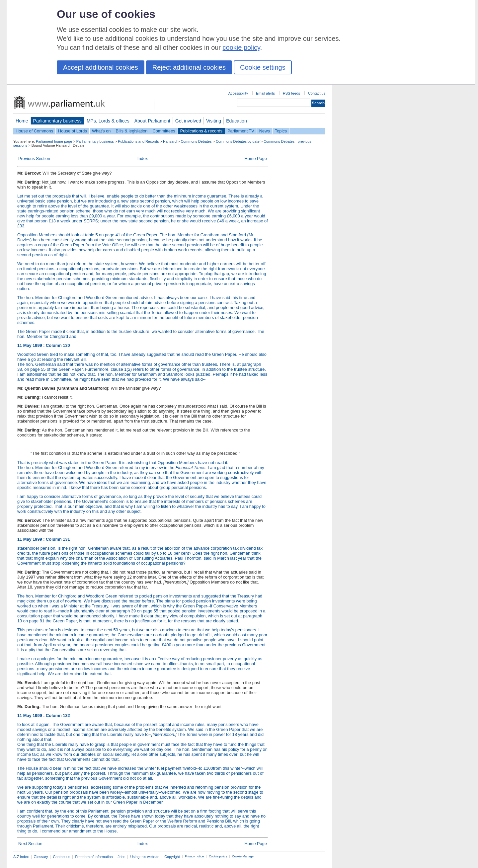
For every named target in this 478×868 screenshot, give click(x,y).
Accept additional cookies (101, 67)
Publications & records (201, 131)
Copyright (172, 857)
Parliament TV (241, 131)
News (265, 131)
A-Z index (21, 857)
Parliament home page (54, 141)
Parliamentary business (57, 121)
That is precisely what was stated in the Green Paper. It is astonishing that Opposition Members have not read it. (123, 463)
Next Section (30, 844)
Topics (281, 131)
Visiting (214, 121)
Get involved (188, 121)
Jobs (121, 857)
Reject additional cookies (189, 67)
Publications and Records (138, 141)
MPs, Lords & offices (108, 121)
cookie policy (241, 47)
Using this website (145, 857)
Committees (164, 131)
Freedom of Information (94, 857)
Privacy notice (194, 856)
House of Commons (34, 131)
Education (237, 121)
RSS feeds (291, 93)
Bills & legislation (131, 131)
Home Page (256, 158)
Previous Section (34, 158)
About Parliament (152, 121)
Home (22, 121)
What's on (101, 131)
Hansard (170, 141)
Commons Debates (196, 141)
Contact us (317, 93)
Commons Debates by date (238, 141)
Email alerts (265, 93)
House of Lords (73, 131)
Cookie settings (263, 67)
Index (143, 158)
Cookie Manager (243, 856)
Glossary (41, 857)
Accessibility (238, 93)
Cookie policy (218, 856)
